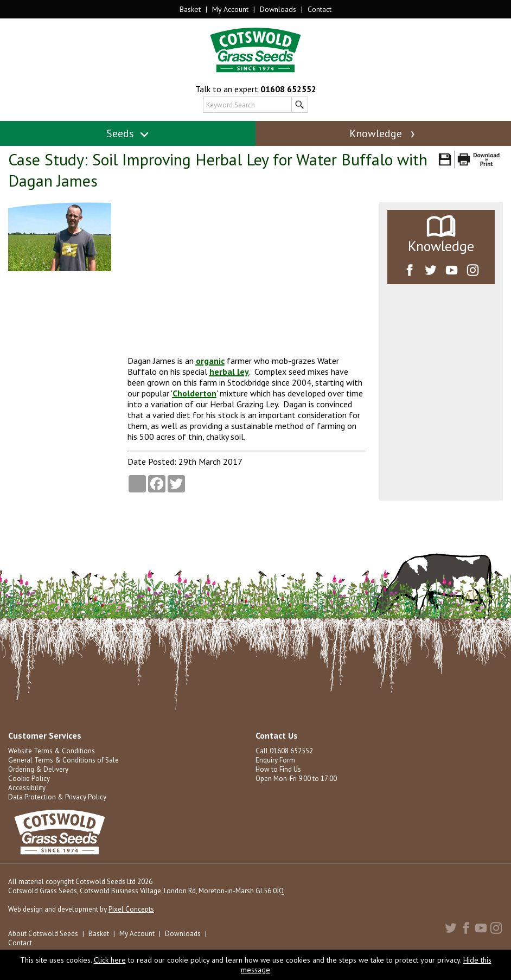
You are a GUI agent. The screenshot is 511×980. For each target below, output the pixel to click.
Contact (320, 9)
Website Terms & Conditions (52, 751)
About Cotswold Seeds (43, 934)
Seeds (128, 133)
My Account (230, 9)
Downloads (278, 9)
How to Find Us (278, 769)
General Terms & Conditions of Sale (63, 760)
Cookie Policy (29, 779)
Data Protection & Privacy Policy (57, 797)
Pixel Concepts (131, 909)
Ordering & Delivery (38, 769)
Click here (110, 960)
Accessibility (27, 788)
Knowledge (383, 133)
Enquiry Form (275, 760)
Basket (190, 9)
